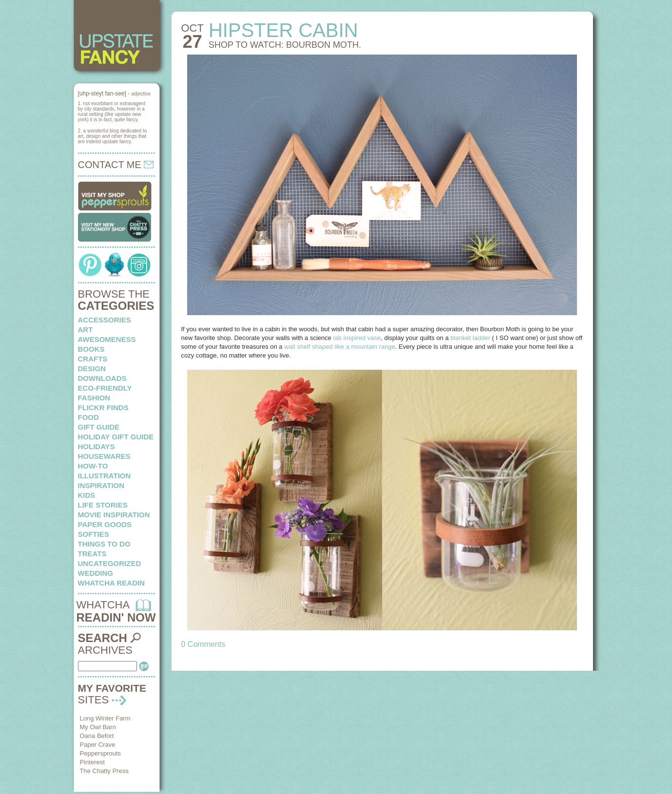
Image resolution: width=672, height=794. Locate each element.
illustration (105, 476)
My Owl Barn (98, 727)
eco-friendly (105, 388)
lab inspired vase (356, 338)
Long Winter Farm (105, 718)
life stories (103, 505)
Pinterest (92, 762)
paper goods (105, 524)
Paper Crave (98, 745)
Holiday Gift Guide (116, 437)
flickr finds (103, 407)
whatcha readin (111, 583)
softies (94, 534)
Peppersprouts (101, 753)
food (88, 417)
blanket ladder (471, 338)
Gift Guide (99, 427)
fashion (94, 398)
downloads (102, 378)
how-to (93, 466)
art (86, 330)
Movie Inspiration (114, 515)
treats (92, 554)
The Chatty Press (104, 771)
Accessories (105, 320)
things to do (104, 544)
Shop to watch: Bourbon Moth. (285, 45)
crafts (93, 359)
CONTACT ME (116, 165)
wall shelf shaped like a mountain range (339, 347)
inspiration (101, 485)
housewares (104, 456)
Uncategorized (110, 563)
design (92, 369)
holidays (96, 446)
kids (87, 495)
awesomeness (107, 339)
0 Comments (203, 644)
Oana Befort (97, 736)
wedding (96, 573)
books (91, 349)
